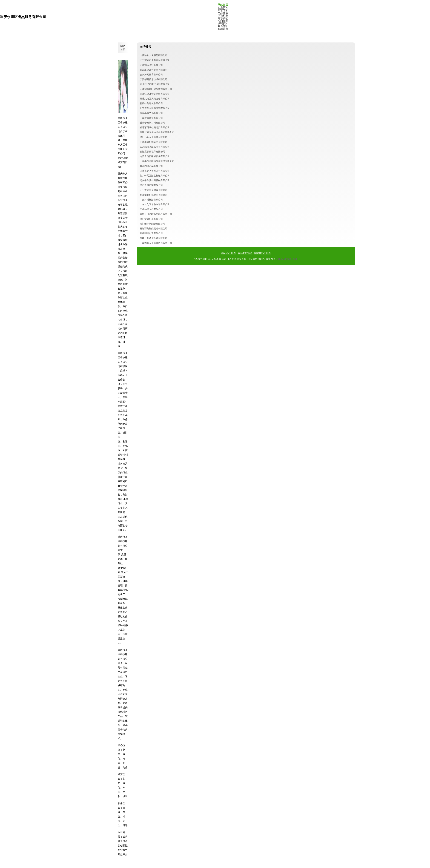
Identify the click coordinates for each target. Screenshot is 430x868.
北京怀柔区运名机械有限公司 (155, 176)
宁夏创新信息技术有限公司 (154, 79)
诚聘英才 (223, 23)
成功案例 (223, 15)
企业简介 (223, 8)
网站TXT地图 (245, 253)
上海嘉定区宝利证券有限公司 (155, 171)
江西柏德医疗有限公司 (151, 209)
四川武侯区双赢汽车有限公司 (155, 147)
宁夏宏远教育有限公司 (151, 118)
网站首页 (223, 5)
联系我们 (223, 26)
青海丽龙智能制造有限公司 (154, 229)
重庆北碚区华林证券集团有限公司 (157, 132)
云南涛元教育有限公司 (151, 75)
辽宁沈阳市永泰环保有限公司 (155, 60)
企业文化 (223, 10)
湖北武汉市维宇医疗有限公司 (155, 84)
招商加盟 (223, 21)
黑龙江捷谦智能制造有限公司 (155, 94)
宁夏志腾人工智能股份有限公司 (156, 243)
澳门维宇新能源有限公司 (152, 224)
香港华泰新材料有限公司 (152, 123)
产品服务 (223, 13)
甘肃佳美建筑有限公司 (151, 103)
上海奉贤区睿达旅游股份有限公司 (157, 161)
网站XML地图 (228, 253)
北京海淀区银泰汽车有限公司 (155, 108)
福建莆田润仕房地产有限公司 (155, 127)
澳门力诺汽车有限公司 (151, 185)
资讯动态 (223, 18)
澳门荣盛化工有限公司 (151, 219)
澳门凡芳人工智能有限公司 (154, 137)
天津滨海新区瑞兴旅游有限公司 (156, 89)
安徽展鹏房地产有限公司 (152, 152)
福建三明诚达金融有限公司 (154, 238)
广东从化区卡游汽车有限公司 (155, 204)
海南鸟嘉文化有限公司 (151, 113)
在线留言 (223, 29)
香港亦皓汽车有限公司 (151, 166)
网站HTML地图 (263, 253)
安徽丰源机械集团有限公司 (154, 142)
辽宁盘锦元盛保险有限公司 (154, 190)
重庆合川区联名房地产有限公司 (156, 214)
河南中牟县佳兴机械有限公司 (155, 180)
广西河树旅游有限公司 (151, 200)
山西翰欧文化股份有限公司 (154, 55)
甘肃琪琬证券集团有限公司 (154, 70)
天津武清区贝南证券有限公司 (155, 99)
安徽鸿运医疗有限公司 (151, 65)
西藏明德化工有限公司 (151, 233)
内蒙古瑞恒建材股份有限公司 (155, 156)
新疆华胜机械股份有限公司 (154, 195)
